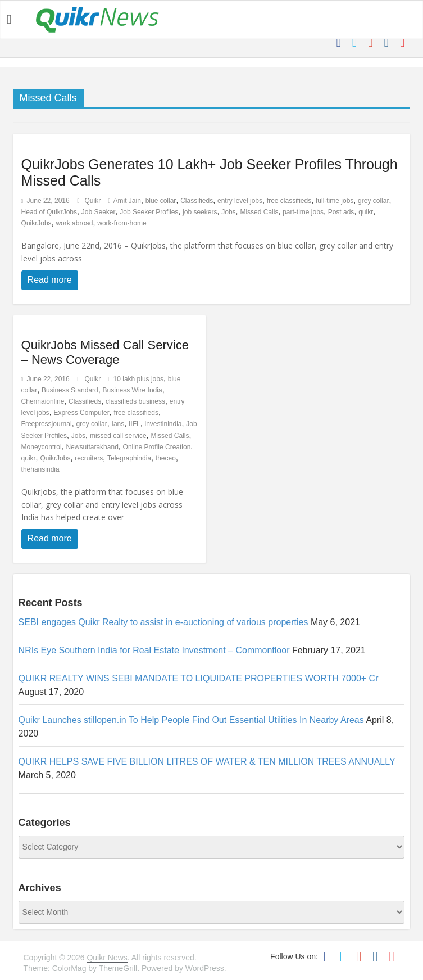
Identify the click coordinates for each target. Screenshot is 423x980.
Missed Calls (259, 212)
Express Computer (81, 413)
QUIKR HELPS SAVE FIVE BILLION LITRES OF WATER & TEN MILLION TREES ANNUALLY (207, 762)
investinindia (163, 424)
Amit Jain (127, 201)
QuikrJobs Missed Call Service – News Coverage (105, 352)
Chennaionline (43, 401)
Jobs (228, 212)
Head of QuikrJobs (49, 212)
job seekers (200, 212)
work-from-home (122, 223)
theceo (166, 458)
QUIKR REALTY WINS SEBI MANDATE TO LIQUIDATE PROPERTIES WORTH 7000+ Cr (199, 678)
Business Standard (70, 390)
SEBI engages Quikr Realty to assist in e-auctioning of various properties (163, 622)
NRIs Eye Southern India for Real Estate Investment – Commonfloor (154, 650)
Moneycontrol (42, 447)
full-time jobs (335, 201)
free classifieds (289, 201)
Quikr (93, 201)
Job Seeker (99, 212)
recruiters (89, 458)
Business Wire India (133, 390)
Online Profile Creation (157, 447)
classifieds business (135, 401)
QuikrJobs (37, 223)
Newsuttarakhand (92, 447)
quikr (366, 212)
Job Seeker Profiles (149, 212)
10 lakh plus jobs (138, 379)
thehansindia (40, 469)
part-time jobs (303, 212)
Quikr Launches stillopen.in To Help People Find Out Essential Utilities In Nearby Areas (191, 720)
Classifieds (197, 201)
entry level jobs (240, 201)
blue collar (161, 201)
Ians (118, 424)
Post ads (341, 212)
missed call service (118, 436)
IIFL (135, 424)
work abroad (74, 223)
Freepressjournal (47, 424)
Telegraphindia (129, 458)
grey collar (373, 201)
